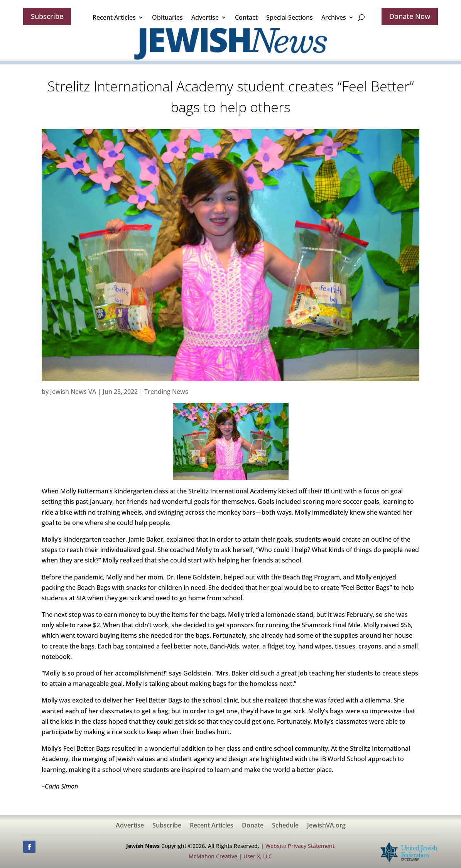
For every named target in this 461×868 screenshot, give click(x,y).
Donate (253, 826)
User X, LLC (258, 856)
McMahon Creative (213, 856)
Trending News (166, 392)
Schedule (285, 826)
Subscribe (47, 16)
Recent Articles (114, 17)
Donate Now (410, 16)
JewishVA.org (326, 826)
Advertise (205, 17)
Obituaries (167, 17)
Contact (246, 17)
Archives (334, 17)
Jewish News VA (73, 392)
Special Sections (290, 17)
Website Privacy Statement (300, 846)
